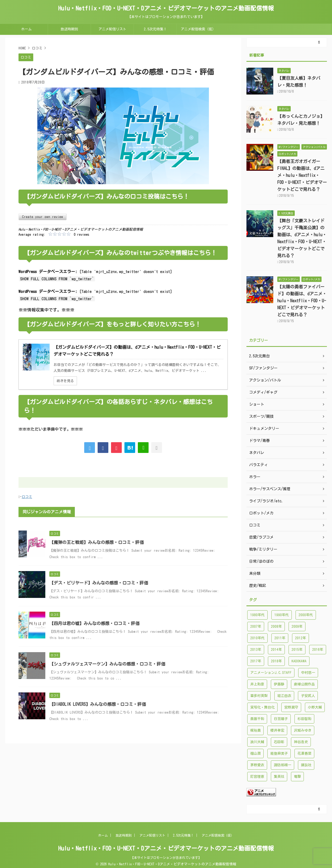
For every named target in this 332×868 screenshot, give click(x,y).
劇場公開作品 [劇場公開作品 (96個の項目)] (304, 684)
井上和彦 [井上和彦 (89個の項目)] (257, 684)
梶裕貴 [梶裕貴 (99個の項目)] (255, 730)
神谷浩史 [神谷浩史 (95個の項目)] (301, 742)
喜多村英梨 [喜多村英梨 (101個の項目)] (259, 696)
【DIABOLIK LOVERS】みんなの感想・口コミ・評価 (98, 704)
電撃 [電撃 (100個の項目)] (297, 777)
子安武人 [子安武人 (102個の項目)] (308, 696)
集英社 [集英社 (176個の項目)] (279, 777)
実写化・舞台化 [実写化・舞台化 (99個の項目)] (262, 707)
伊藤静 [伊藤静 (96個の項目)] (279, 684)
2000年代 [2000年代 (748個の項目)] (306, 615)
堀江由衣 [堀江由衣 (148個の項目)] (284, 696)
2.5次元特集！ (155, 29)
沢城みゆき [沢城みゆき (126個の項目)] (303, 730)
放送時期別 (69, 29)
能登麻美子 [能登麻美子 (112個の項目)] (279, 753)
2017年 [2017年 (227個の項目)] (256, 661)
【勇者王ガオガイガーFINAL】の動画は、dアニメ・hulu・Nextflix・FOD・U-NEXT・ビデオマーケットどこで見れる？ (302, 175)
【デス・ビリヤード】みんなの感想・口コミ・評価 (99, 583)
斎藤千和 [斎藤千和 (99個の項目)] (257, 719)
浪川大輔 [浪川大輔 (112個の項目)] (257, 742)
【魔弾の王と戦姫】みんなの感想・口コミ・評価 (97, 542)
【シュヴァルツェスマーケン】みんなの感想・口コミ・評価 (107, 664)
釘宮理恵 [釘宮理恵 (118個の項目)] (257, 777)
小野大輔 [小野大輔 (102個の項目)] (315, 707)
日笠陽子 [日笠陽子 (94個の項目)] (281, 719)
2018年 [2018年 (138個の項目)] (276, 661)
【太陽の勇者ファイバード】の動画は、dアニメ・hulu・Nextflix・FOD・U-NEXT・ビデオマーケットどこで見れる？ (302, 301)
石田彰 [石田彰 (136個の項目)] (279, 742)
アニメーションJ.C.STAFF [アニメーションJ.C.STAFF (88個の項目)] (271, 673)
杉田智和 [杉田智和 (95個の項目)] (304, 719)
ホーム (26, 29)
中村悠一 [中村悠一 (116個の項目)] (308, 673)
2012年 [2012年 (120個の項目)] (300, 638)
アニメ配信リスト (112, 29)
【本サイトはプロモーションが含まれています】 (166, 858)
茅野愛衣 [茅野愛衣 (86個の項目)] (257, 765)
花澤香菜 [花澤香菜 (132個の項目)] (304, 753)
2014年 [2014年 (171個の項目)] (276, 650)
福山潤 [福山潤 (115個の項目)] (255, 753)
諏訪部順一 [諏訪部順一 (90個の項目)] (283, 765)
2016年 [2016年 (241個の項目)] (318, 650)
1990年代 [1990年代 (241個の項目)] (282, 615)
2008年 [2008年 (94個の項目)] (276, 627)
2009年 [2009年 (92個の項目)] (297, 627)
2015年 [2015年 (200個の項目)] (297, 650)
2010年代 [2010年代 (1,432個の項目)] (257, 638)
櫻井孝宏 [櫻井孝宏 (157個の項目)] (277, 730)
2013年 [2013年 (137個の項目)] (256, 650)
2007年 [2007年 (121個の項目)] (256, 627)
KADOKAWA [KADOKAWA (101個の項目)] (299, 661)
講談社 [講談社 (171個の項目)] (306, 765)
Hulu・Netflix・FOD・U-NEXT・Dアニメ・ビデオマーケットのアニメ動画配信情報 (166, 8)
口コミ (27, 497)
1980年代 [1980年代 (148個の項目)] (257, 615)
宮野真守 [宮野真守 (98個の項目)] (291, 707)
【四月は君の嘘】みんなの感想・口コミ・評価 (94, 623)
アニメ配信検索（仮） (198, 29)
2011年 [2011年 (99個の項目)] (280, 638)
